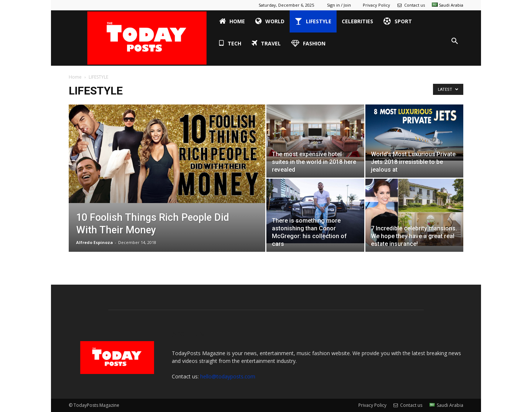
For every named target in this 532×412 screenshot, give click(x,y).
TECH (230, 44)
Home (75, 77)
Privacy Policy (376, 5)
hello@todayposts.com (228, 376)
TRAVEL (266, 44)
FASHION (308, 44)
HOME (232, 21)
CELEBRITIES (357, 21)
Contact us (411, 5)
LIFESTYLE (313, 21)
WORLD (270, 21)
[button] (454, 41)
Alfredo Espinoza (95, 242)
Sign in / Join (339, 5)
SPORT (398, 21)
